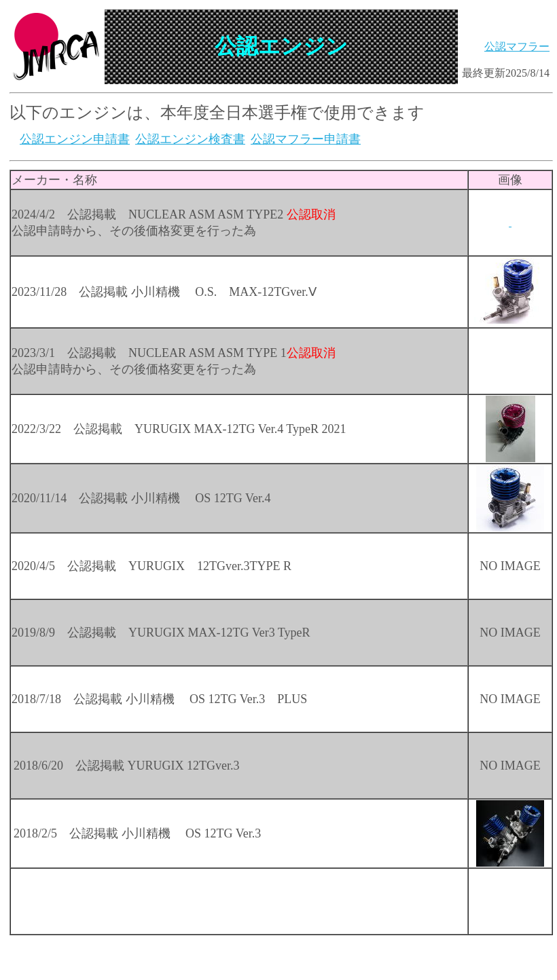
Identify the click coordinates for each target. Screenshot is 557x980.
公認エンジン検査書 (190, 139)
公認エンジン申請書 (75, 139)
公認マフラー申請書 (306, 139)
